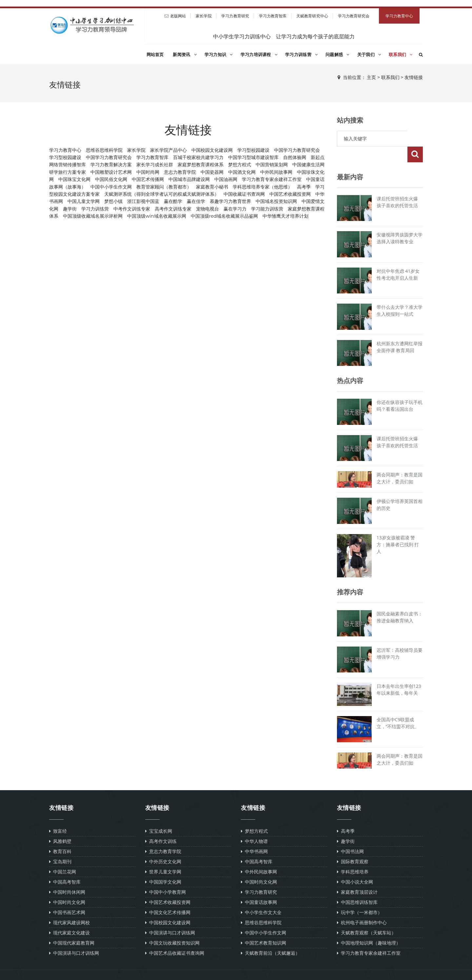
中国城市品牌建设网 (189, 179)
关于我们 (369, 54)
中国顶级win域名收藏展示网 (157, 216)
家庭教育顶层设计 (357, 876)
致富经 (58, 815)
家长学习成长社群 (155, 165)
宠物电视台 (207, 209)
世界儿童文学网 (163, 856)
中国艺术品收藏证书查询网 (175, 937)
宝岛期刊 (60, 846)
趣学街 (70, 209)
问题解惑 (337, 54)
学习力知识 (219, 54)
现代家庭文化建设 (69, 917)
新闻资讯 (185, 54)
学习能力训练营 (267, 209)
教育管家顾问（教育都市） (164, 187)
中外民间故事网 (276, 172)
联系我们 (401, 54)
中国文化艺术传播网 (168, 897)
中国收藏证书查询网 (244, 194)
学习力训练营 (301, 54)
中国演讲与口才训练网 (74, 937)
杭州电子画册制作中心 (362, 907)
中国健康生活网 (308, 165)
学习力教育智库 (273, 16)
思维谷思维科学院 (104, 150)
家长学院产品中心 (168, 150)
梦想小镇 (113, 201)
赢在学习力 (235, 209)
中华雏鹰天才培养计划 (285, 216)
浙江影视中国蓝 (143, 201)
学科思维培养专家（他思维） (263, 187)
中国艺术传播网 (148, 179)
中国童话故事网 (259, 886)
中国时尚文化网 (67, 886)
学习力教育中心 (399, 16)
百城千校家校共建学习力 (198, 157)
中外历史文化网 (163, 846)
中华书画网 (254, 836)
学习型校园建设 (253, 150)
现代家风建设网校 (69, 907)
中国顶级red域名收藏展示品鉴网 (224, 216)
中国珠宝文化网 (74, 179)
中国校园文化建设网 (212, 150)
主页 (371, 77)
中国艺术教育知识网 (264, 927)
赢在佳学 (196, 201)
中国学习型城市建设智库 (253, 157)
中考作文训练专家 (132, 209)
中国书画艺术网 (67, 897)
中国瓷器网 (212, 172)
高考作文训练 (161, 825)
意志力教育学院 (180, 172)
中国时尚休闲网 (67, 876)
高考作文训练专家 (173, 209)
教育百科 (60, 836)
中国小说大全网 (355, 866)
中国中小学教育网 (166, 876)
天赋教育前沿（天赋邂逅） (270, 937)
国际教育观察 (353, 846)
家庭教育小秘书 (212, 187)
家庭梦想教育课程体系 (201, 165)
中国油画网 (226, 179)
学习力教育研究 (235, 16)
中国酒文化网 (242, 172)
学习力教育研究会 (354, 16)
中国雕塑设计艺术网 (111, 172)
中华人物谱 (254, 825)
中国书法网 (350, 836)
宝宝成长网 (159, 815)
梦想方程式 (240, 165)
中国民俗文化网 (111, 179)
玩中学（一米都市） (360, 897)
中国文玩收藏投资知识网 (172, 927)
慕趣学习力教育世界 (230, 201)
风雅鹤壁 (60, 825)
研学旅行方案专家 (68, 172)
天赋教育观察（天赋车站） (366, 917)
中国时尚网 (148, 172)
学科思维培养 (353, 856)
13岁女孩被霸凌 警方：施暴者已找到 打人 (398, 529)
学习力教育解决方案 (111, 165)
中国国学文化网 (163, 866)
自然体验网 (295, 157)
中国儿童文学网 (84, 201)
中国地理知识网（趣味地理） (369, 927)
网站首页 (155, 54)
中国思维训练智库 (357, 886)
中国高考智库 (65, 866)
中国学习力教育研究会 (297, 150)
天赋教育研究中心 (312, 16)
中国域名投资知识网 (276, 201)
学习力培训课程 (259, 54)
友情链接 (414, 77)
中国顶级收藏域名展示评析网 (93, 216)
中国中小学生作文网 (111, 187)
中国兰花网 (63, 856)
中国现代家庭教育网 (72, 927)
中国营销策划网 (272, 165)
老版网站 (178, 16)
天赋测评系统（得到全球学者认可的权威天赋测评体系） (162, 194)
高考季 (304, 187)
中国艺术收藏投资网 (290, 194)
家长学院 (204, 16)
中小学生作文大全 (261, 897)
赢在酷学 (173, 201)
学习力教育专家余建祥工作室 (272, 179)
